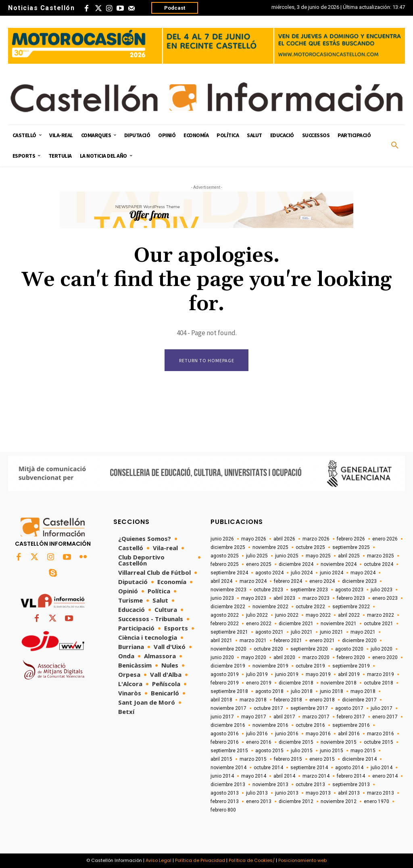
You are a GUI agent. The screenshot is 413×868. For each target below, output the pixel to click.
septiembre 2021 (229, 632)
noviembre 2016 (270, 726)
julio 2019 (257, 675)
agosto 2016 (225, 734)
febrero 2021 (288, 641)
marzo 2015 (253, 759)
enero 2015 (322, 759)
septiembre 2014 (309, 768)
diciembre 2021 (296, 624)
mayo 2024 (363, 573)
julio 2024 (302, 573)
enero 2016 (259, 743)
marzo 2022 (381, 616)
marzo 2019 (381, 675)
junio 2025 (287, 556)
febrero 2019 (225, 683)
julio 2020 (382, 649)
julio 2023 (382, 590)
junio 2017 (222, 717)
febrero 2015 (288, 759)
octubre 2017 (268, 709)
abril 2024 (221, 582)
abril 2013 (349, 793)
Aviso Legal (159, 861)
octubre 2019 (310, 666)
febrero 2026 (351, 539)
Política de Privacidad (200, 861)
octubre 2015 (379, 743)
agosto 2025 (225, 556)
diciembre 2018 (296, 683)
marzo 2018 (253, 700)
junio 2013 (287, 793)
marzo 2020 (316, 658)
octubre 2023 (268, 590)
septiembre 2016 (351, 726)
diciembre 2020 (359, 641)
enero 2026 (385, 539)
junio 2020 (222, 658)
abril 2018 (221, 700)
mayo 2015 (363, 751)
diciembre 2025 (228, 548)
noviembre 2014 (228, 768)
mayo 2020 (254, 658)
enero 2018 (322, 700)
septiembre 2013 (351, 785)
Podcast (175, 8)
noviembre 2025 (270, 548)
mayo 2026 (254, 539)
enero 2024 (322, 582)
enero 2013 (259, 802)
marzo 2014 (316, 776)
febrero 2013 (225, 802)
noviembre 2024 (339, 565)
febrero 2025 (225, 565)
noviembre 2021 (339, 624)
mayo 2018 (363, 692)
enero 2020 (385, 658)
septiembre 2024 (229, 573)
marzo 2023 (316, 599)
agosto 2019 (225, 675)
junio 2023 (222, 599)
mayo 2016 (318, 734)
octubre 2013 (310, 785)
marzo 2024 (253, 582)
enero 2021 (322, 641)
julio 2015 (302, 751)
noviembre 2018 (339, 683)
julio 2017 (382, 709)
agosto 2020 (349, 649)
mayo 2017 (254, 717)
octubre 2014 (268, 768)
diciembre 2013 (228, 785)
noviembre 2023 (228, 590)
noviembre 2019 (270, 666)
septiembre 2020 (309, 649)
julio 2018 (302, 692)
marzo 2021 (253, 641)
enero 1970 (376, 802)
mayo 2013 (318, 793)
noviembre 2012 (339, 802)
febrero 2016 (225, 743)
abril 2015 (221, 759)
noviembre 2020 (228, 649)
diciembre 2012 (296, 802)
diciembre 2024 (296, 565)
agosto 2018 (269, 692)
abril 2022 (349, 616)
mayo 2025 (318, 556)
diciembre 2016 (228, 726)
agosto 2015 (269, 751)
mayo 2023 (254, 599)
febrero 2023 (351, 599)
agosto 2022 (225, 616)
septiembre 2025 (351, 548)
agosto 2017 (349, 709)
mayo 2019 (318, 675)
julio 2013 (257, 793)
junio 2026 (222, 539)
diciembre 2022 (228, 607)
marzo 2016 (381, 734)
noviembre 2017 (228, 709)
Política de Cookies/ (252, 861)
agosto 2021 (269, 632)
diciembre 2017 (359, 700)
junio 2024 (332, 573)
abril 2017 (284, 717)
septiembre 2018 (229, 692)
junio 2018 (332, 692)
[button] (395, 146)
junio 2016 (287, 734)
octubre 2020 (268, 649)
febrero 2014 (351, 776)
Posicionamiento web (302, 861)
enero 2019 (259, 683)
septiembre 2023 (309, 590)
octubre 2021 (379, 624)
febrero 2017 (351, 717)
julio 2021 (302, 632)
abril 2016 (349, 734)
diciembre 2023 (359, 582)
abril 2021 (221, 641)
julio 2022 (257, 616)
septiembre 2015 (229, 751)
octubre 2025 (310, 548)
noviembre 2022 (270, 607)
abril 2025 (349, 556)
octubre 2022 (310, 607)
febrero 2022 (225, 624)
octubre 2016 (310, 726)
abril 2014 (284, 776)
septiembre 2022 (351, 607)
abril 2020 (284, 658)
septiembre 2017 (309, 709)
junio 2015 (332, 751)
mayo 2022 (318, 616)
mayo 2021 (363, 632)
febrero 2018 (288, 700)
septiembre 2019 (351, 666)
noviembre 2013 (270, 785)
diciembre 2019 (228, 666)
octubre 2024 (379, 565)
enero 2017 (385, 717)
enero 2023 (385, 599)
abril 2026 (284, 539)
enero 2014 (385, 776)
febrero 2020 (351, 658)
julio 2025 (257, 556)
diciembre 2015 (296, 743)
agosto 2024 (269, 573)
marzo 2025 (381, 556)
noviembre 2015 (339, 743)
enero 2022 (259, 624)
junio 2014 (222, 776)
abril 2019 (349, 675)
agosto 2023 (349, 590)
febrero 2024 (288, 582)
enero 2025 (259, 565)
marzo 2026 (316, 539)
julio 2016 (257, 734)
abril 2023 (284, 599)
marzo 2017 (316, 717)
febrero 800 (223, 810)
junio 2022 (287, 616)
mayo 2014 (254, 776)
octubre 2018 (379, 683)
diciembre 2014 (359, 759)
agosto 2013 (225, 793)
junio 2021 (332, 632)
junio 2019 (287, 675)
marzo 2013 (381, 793)
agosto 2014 (349, 768)
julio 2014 (382, 768)
